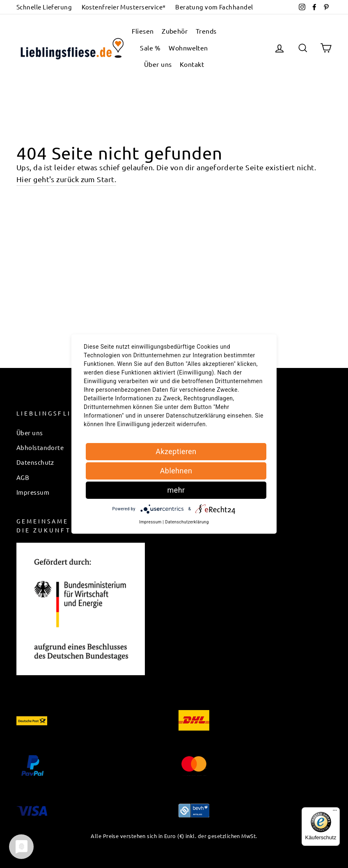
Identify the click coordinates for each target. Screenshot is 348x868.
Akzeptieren (176, 451)
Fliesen (143, 31)
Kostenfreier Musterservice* (124, 7)
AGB (23, 477)
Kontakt (192, 64)
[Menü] (335, 812)
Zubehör (175, 31)
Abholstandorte (40, 447)
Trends (206, 31)
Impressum (33, 492)
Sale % (150, 48)
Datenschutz (35, 462)
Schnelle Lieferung (44, 7)
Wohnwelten (188, 48)
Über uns (158, 64)
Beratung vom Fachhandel (214, 7)
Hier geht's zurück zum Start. (66, 179)
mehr (176, 490)
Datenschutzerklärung (187, 522)
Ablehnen (176, 471)
